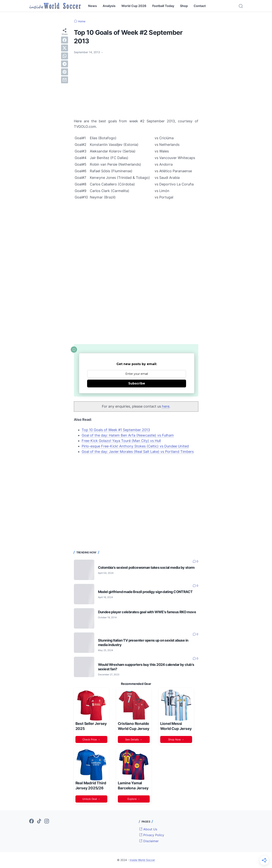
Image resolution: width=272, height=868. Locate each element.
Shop (184, 6)
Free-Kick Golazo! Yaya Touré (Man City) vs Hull (121, 441)
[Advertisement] (136, 86)
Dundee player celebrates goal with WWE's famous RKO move (147, 612)
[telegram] (65, 64)
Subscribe (137, 383)
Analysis (109, 6)
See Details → (134, 739)
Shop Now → (176, 739)
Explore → (134, 799)
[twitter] (65, 48)
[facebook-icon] (31, 821)
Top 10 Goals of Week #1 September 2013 (116, 430)
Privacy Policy (152, 835)
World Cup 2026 (134, 6)
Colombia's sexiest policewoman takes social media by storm (146, 568)
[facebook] (65, 40)
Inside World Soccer (142, 860)
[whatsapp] (65, 56)
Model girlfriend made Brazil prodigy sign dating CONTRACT (145, 592)
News (92, 6)
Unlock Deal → (91, 799)
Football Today (163, 6)
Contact (200, 6)
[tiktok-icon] (39, 821)
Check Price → (91, 739)
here (166, 406)
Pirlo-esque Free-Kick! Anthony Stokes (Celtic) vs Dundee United (135, 446)
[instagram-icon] (47, 821)
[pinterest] (65, 72)
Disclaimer (149, 841)
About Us (148, 829)
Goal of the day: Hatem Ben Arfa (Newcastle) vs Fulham (128, 435)
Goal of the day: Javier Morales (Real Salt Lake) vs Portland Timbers (138, 452)
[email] (65, 80)
